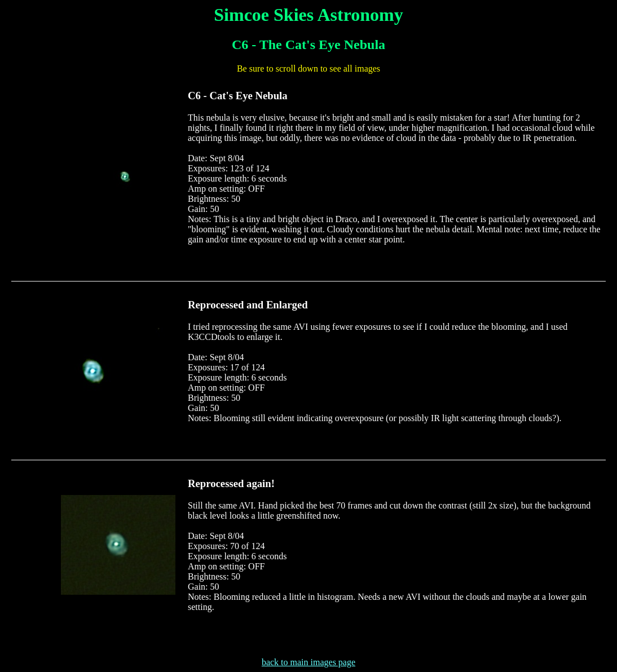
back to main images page (308, 662)
